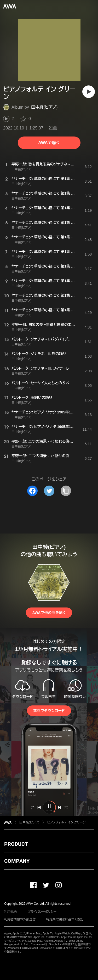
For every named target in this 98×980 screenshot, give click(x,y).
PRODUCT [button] (16, 844)
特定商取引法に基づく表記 (65, 919)
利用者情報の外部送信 (20, 919)
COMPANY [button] (17, 861)
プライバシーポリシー (42, 912)
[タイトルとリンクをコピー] (66, 491)
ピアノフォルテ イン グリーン (66, 822)
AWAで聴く (49, 143)
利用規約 (10, 912)
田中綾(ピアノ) (44, 107)
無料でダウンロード (49, 711)
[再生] (89, 92)
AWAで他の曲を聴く (49, 613)
